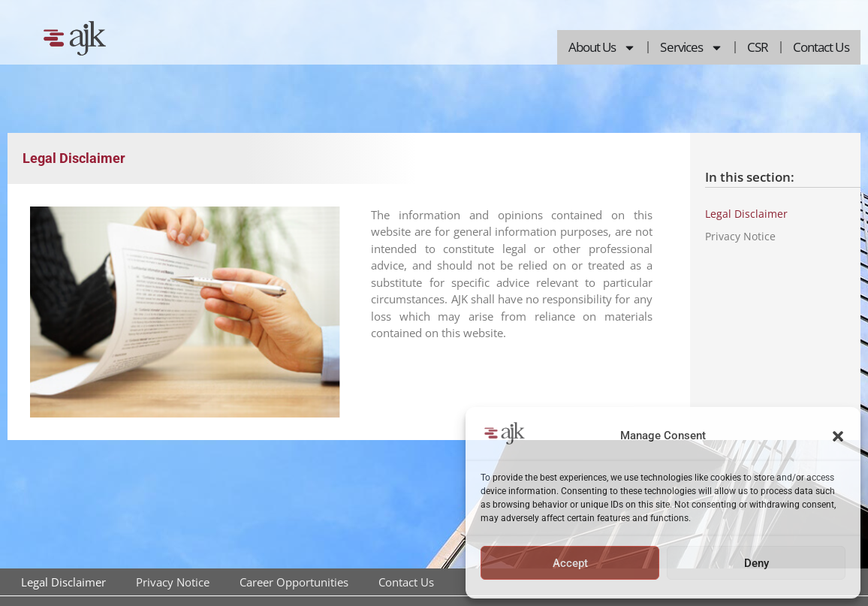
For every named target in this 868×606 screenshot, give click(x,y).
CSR (758, 47)
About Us (603, 48)
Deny (756, 563)
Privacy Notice (740, 236)
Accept (570, 563)
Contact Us (821, 47)
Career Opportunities (294, 582)
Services (692, 48)
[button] (838, 436)
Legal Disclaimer (746, 214)
